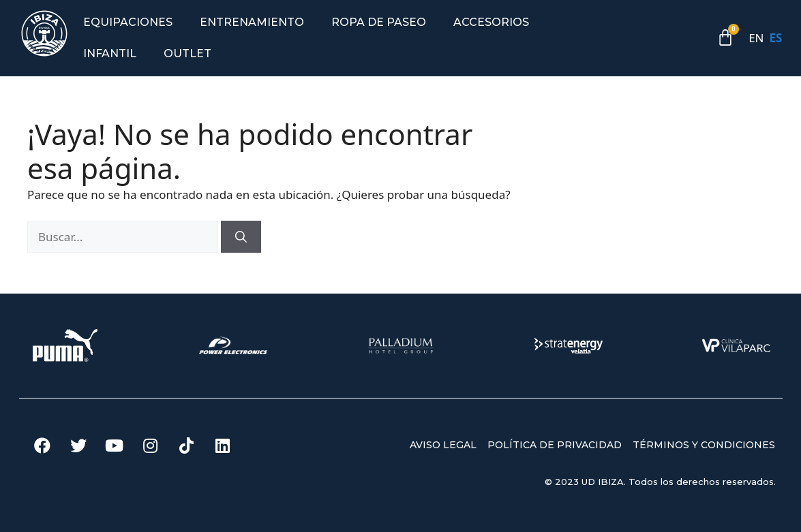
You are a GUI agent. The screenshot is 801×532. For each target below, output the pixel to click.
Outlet (187, 53)
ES (776, 38)
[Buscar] (241, 237)
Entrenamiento (252, 22)
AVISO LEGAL (443, 445)
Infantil (110, 53)
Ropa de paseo (379, 22)
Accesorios (491, 22)
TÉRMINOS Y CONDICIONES (704, 445)
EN (756, 38)
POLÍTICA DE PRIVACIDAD (555, 445)
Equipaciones (128, 22)
